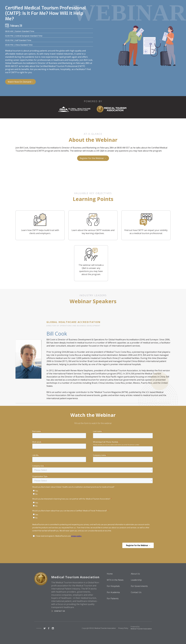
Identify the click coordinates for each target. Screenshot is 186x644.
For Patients (113, 598)
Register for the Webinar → (93, 158)
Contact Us (136, 592)
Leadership (136, 580)
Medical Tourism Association (105, 628)
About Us (135, 574)
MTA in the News (115, 580)
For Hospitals (113, 586)
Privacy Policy (123, 628)
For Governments (139, 586)
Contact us (60, 611)
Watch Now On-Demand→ (20, 82)
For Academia (113, 592)
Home (110, 574)
